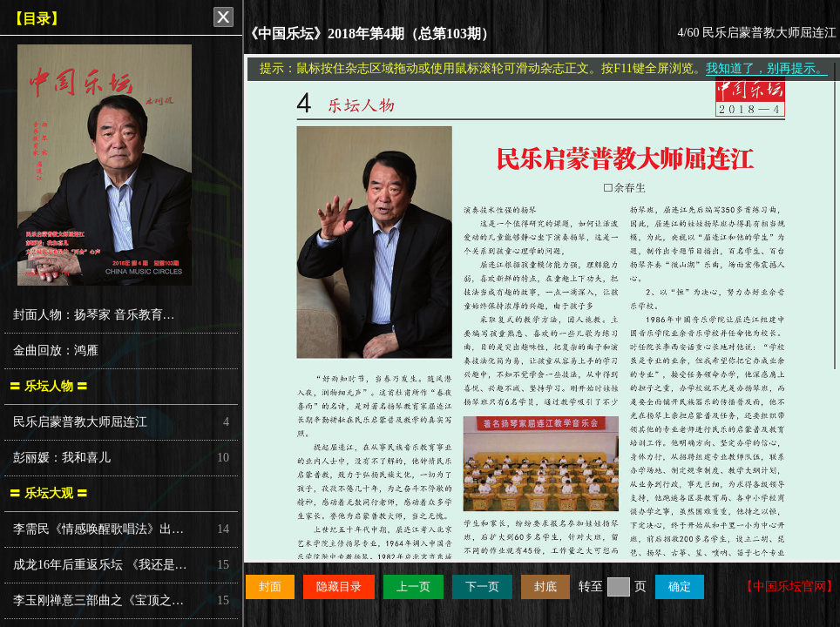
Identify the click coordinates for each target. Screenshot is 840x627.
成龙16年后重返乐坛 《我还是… (100, 565)
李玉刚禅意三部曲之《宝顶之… (98, 600)
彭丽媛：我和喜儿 (62, 458)
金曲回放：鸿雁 (56, 351)
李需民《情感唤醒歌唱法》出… (98, 529)
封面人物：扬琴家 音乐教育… (94, 315)
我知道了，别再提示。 (767, 68)
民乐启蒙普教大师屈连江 (80, 422)
